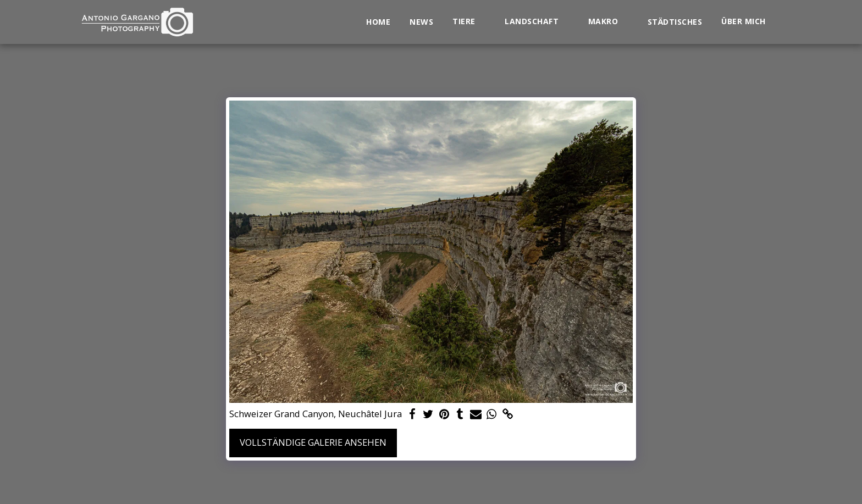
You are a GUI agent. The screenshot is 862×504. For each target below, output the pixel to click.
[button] (469, 22)
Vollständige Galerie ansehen (313, 442)
